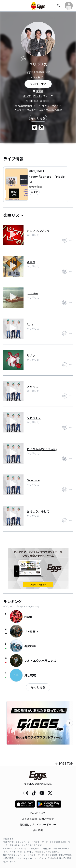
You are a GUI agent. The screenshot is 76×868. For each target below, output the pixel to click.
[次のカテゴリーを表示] (70, 723)
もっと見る (38, 118)
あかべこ (32, 387)
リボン (31, 355)
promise (32, 293)
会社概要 (38, 830)
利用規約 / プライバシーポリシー (38, 824)
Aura (30, 324)
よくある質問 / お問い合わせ (38, 819)
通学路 (31, 262)
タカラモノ (34, 418)
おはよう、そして (38, 511)
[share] (23, 59)
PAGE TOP (64, 763)
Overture (33, 480)
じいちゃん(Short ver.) (42, 449)
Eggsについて (38, 813)
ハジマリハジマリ (38, 231)
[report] (29, 59)
